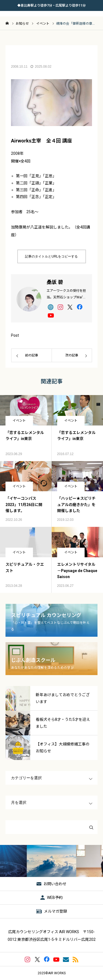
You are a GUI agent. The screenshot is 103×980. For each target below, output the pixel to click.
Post (15, 335)
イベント (19, 421)
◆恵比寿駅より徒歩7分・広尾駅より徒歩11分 (51, 5)
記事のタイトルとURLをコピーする (51, 256)
